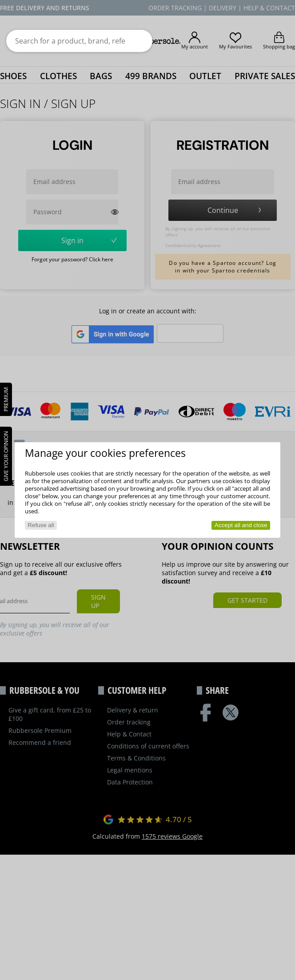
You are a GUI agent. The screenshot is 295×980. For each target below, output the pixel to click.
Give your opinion (6, 456)
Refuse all (41, 525)
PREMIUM (6, 399)
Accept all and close (241, 525)
